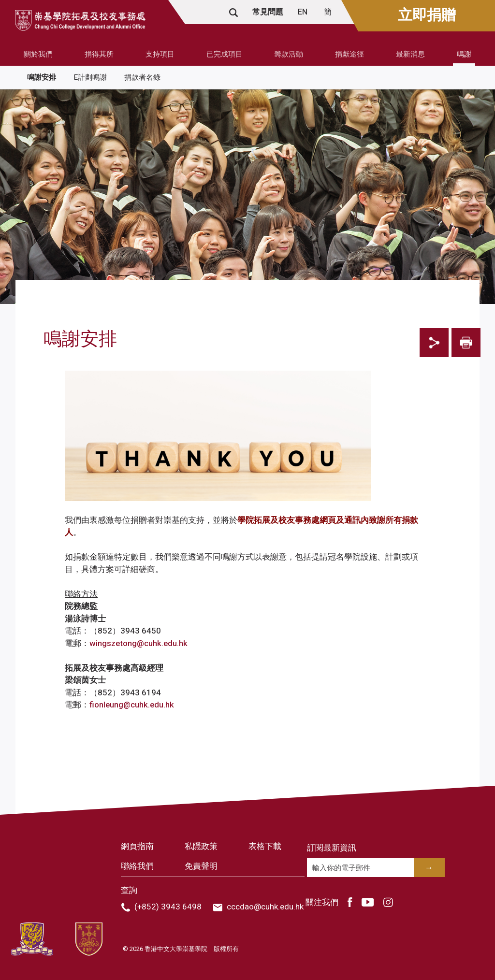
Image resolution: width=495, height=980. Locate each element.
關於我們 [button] (38, 54)
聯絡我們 (137, 866)
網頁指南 (137, 846)
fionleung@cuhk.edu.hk (132, 705)
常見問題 (268, 12)
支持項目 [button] (160, 54)
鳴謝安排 (42, 77)
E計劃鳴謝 (90, 77)
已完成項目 (225, 54)
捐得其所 (99, 54)
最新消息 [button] (410, 54)
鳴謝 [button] (464, 54)
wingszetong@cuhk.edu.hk (138, 643)
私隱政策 (201, 846)
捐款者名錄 (142, 77)
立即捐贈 (427, 15)
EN (304, 12)
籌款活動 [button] (289, 54)
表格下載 (265, 846)
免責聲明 (201, 866)
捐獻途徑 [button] (349, 54)
